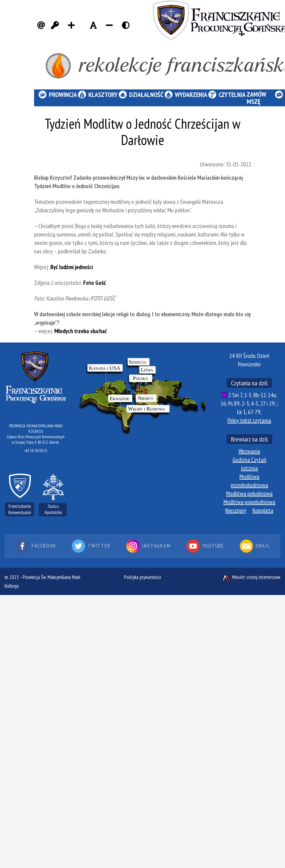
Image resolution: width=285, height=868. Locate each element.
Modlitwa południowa (249, 493)
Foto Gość (95, 283)
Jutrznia (249, 468)
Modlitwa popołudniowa (249, 502)
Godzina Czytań (249, 460)
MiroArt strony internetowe (251, 577)
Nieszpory (236, 510)
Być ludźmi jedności (72, 267)
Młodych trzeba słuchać (81, 331)
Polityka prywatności (142, 577)
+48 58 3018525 (36, 451)
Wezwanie (249, 451)
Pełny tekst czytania (249, 420)
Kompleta (263, 510)
